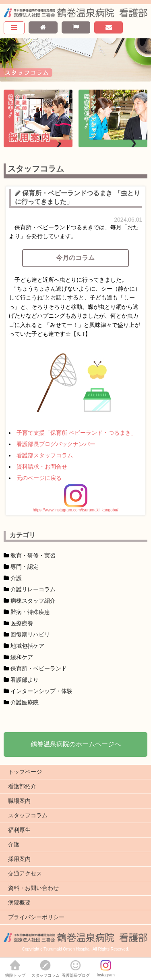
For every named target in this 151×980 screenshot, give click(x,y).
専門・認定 (25, 567)
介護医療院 (25, 702)
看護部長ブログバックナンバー (56, 444)
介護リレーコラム (33, 589)
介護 (16, 578)
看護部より (25, 680)
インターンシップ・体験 (41, 691)
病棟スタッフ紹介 (33, 601)
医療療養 (22, 623)
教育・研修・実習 (33, 555)
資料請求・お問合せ (42, 467)
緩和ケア (22, 657)
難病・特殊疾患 (30, 612)
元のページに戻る (39, 478)
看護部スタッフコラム (45, 455)
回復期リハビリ (30, 634)
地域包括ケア (27, 646)
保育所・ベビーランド (39, 668)
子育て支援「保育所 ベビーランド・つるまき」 (77, 433)
